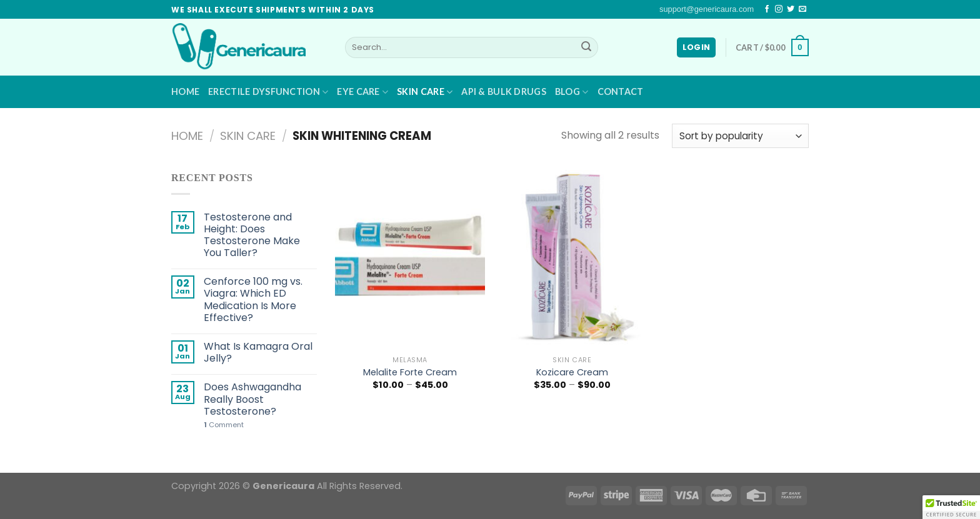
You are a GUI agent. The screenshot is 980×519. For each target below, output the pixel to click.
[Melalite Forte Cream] (410, 259)
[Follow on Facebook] (767, 9)
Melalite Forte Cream (410, 373)
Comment (224, 425)
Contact (621, 91)
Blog (572, 92)
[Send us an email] (802, 9)
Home (185, 91)
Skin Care (425, 92)
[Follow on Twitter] (791, 9)
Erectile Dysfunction (268, 92)
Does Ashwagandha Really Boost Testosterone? (252, 399)
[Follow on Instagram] (779, 9)
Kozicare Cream (572, 373)
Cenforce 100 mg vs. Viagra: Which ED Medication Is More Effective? (253, 299)
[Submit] (586, 47)
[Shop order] (740, 136)
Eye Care (362, 92)
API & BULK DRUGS (504, 91)
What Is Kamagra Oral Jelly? (258, 352)
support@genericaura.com (707, 9)
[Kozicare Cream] (572, 259)
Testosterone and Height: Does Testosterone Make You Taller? (252, 235)
